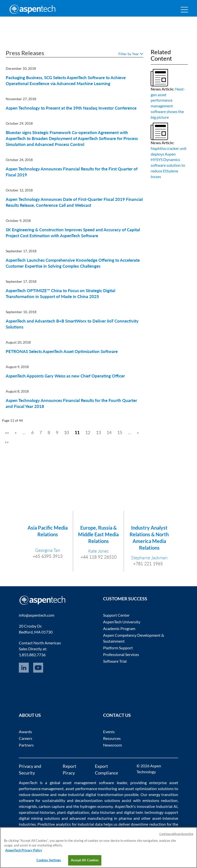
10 (66, 432)
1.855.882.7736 (32, 655)
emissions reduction (160, 800)
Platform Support (118, 648)
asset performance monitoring (91, 788)
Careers (26, 738)
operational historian (37, 812)
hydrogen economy (96, 806)
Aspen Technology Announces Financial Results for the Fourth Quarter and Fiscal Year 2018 (71, 403)
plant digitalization (73, 812)
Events (109, 732)
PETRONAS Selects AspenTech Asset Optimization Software (62, 351)
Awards (25, 732)
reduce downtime (34, 794)
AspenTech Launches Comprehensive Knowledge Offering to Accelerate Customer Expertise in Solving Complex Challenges (73, 263)
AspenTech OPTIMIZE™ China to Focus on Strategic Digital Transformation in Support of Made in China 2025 (60, 293)
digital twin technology (144, 812)
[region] (98, 848)
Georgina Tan (48, 550)
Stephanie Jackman (149, 558)
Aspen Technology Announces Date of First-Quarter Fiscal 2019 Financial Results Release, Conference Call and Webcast (74, 202)
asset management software (88, 783)
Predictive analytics (54, 824)
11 (77, 432)
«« (7, 432)
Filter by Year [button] (131, 54)
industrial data (90, 824)
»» (7, 442)
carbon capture (52, 806)
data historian (103, 812)
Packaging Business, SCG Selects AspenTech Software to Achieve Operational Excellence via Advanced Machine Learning (66, 81)
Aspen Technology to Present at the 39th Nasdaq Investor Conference (71, 108)
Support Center (116, 615)
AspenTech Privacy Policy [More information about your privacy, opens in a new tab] (24, 850)
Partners (26, 745)
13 (98, 432)
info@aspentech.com (37, 615)
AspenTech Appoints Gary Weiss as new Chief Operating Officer (65, 376)
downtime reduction (148, 824)
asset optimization (141, 788)
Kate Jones (98, 551)
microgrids (28, 806)
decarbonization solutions (98, 800)
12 (88, 432)
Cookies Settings (49, 860)
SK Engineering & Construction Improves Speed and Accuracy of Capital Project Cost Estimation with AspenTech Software (73, 233)
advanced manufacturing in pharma (100, 818)
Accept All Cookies (85, 860)
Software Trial (115, 661)
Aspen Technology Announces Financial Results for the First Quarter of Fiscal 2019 (72, 172)
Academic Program (119, 628)
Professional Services (121, 654)
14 (109, 432)
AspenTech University (122, 622)
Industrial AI (167, 806)
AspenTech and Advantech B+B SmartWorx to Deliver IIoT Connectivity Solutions (72, 324)
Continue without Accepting (176, 834)
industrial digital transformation (96, 794)
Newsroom (113, 745)
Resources (112, 738)
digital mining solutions (39, 818)
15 (120, 432)
